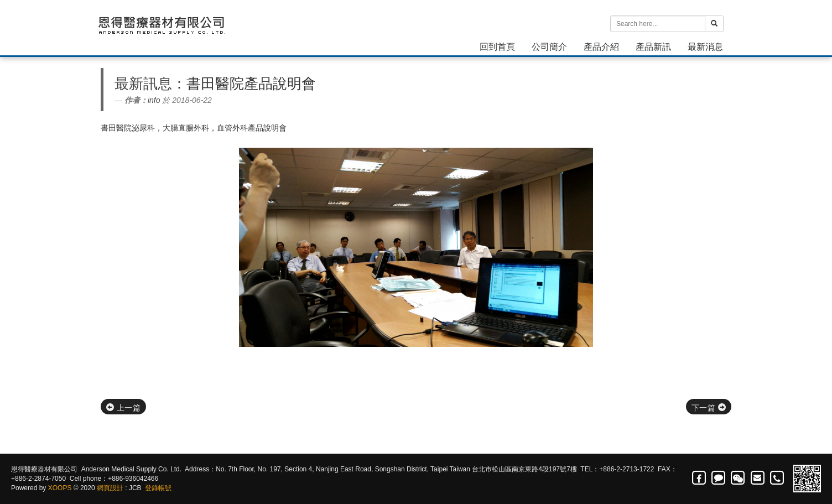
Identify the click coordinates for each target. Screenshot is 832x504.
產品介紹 (601, 47)
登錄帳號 (158, 488)
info (154, 100)
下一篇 (709, 408)
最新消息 (705, 47)
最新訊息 (143, 84)
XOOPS (60, 488)
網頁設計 (110, 488)
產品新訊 (653, 47)
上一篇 (123, 408)
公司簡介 (549, 47)
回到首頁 (497, 47)
